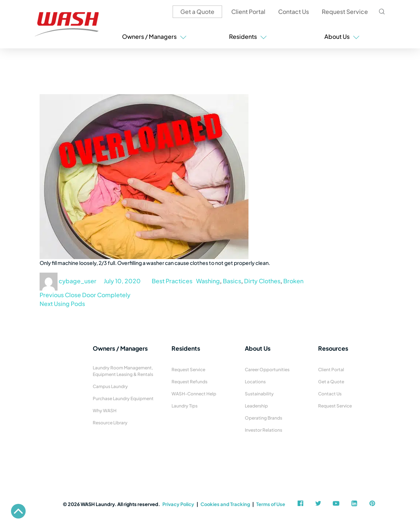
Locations (255, 382)
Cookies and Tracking (225, 504)
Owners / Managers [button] (154, 36)
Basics (232, 281)
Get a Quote (197, 12)
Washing (208, 281)
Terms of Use (271, 504)
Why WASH (105, 411)
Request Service (345, 12)
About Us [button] (342, 36)
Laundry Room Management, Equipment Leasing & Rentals (123, 371)
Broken (293, 281)
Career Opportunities (267, 370)
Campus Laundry (110, 386)
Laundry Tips (185, 406)
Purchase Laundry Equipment (123, 398)
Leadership (256, 406)
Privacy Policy (178, 504)
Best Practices (172, 281)
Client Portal (248, 12)
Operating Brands (264, 418)
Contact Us (294, 12)
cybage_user (78, 281)
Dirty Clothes (262, 281)
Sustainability (259, 394)
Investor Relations (264, 430)
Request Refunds (189, 382)
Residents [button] (248, 36)
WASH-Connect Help (194, 394)
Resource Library (110, 423)
